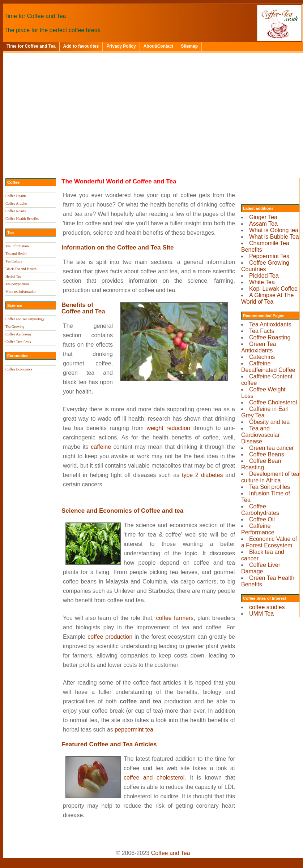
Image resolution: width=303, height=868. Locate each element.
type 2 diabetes (202, 475)
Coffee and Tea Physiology (25, 319)
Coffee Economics (19, 369)
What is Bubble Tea (274, 237)
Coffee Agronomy (18, 334)
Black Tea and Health (21, 269)
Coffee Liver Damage (261, 568)
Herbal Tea (13, 276)
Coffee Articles (16, 203)
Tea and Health (16, 254)
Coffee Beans (267, 454)
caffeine (101, 447)
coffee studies (267, 607)
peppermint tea (134, 730)
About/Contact (159, 46)
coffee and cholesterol (154, 778)
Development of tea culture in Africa (270, 477)
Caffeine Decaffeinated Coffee (268, 367)
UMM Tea (261, 614)
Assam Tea (263, 224)
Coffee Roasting (270, 337)
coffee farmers (175, 618)
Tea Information (17, 246)
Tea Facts (262, 331)
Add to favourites (81, 46)
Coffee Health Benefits (22, 219)
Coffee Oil (262, 519)
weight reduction (168, 428)
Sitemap (189, 46)
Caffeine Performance (258, 529)
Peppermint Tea (269, 256)
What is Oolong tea (274, 230)
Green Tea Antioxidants (259, 347)
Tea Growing (15, 327)
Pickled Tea (264, 276)
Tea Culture (14, 261)
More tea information (21, 292)
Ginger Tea (263, 217)
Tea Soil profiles (270, 487)
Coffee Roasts (16, 211)
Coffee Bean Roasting (261, 464)
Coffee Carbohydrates (260, 510)
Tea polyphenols (17, 284)
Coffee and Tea (171, 853)
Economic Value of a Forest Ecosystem (269, 542)
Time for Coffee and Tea (31, 46)
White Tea (262, 282)
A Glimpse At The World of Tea (267, 298)
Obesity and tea (269, 422)
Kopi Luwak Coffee (273, 289)
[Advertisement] (153, 107)
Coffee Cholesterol (273, 402)
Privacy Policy (121, 46)
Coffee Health (16, 196)
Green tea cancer (272, 448)
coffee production (110, 637)
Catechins (262, 357)
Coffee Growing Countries (265, 266)
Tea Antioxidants (270, 324)
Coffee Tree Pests (18, 342)
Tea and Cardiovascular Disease (261, 435)
